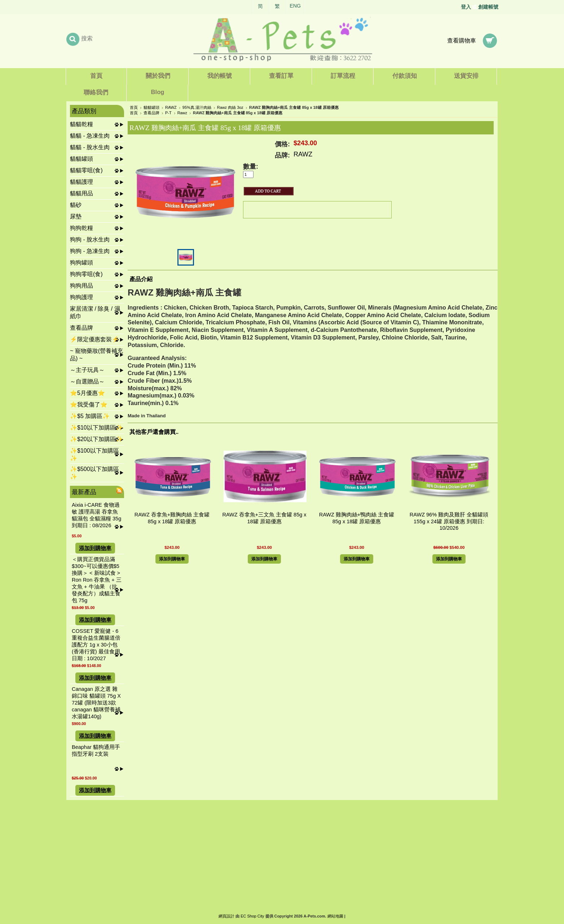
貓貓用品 (81, 193)
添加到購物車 (95, 548)
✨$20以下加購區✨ (96, 439)
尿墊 (76, 216)
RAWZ (171, 107)
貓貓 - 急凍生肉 (90, 136)
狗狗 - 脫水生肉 (90, 239)
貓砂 (76, 205)
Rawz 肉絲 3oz (230, 107)
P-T (168, 113)
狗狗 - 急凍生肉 (90, 251)
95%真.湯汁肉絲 (197, 107)
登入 (466, 7)
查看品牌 (81, 328)
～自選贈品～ (87, 381)
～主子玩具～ (87, 370)
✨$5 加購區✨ (90, 416)
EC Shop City (252, 916)
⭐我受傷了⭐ (89, 405)
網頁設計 (226, 916)
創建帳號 (488, 7)
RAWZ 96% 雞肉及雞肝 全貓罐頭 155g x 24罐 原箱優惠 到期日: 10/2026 (449, 521)
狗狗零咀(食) (86, 274)
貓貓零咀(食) (86, 170)
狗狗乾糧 (81, 228)
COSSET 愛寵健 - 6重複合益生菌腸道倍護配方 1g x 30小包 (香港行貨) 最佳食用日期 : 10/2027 (96, 645)
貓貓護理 (81, 182)
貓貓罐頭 (81, 159)
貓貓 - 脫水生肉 (90, 147)
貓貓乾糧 (81, 124)
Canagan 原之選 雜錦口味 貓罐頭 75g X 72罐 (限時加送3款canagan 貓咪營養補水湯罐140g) (96, 703)
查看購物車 (462, 41)
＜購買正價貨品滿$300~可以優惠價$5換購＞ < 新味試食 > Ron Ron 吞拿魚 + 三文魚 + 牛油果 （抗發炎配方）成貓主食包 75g (97, 580)
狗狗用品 (81, 286)
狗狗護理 (81, 297)
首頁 (134, 107)
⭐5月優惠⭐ (87, 393)
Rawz (182, 113)
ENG (295, 6)
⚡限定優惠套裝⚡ (94, 339)
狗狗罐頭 (81, 263)
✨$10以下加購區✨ (96, 428)
